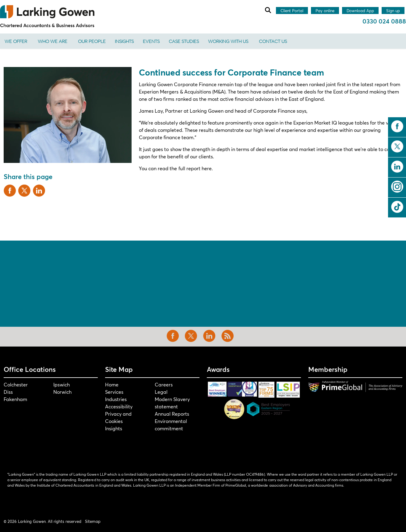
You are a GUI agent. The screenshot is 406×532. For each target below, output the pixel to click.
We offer (16, 41)
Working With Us (228, 41)
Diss (8, 392)
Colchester (16, 384)
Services (114, 392)
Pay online (325, 11)
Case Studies (184, 41)
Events (151, 41)
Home (112, 384)
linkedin (397, 167)
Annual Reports (172, 414)
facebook (397, 126)
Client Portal (292, 11)
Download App (360, 11)
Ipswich (62, 384)
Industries (116, 399)
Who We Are (53, 41)
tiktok (397, 207)
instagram (397, 187)
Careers (164, 384)
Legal (161, 392)
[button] (68, 115)
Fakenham (15, 399)
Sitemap (93, 521)
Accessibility (119, 406)
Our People (92, 41)
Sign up (393, 11)
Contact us (273, 41)
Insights (124, 41)
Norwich (62, 392)
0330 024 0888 (384, 21)
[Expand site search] (268, 10)
